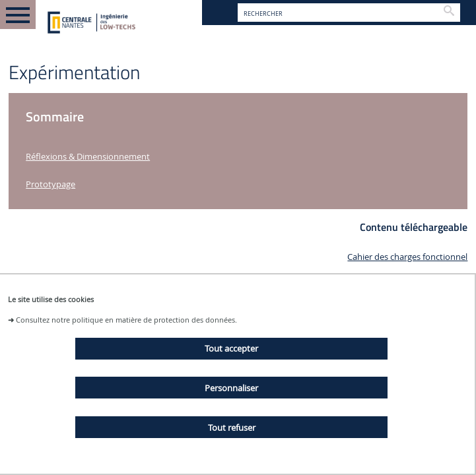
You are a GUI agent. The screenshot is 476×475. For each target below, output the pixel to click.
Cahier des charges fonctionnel (407, 257)
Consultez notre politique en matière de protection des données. (126, 320)
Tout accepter (231, 348)
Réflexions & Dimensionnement (88, 157)
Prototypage (51, 184)
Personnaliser (231, 388)
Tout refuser (232, 427)
